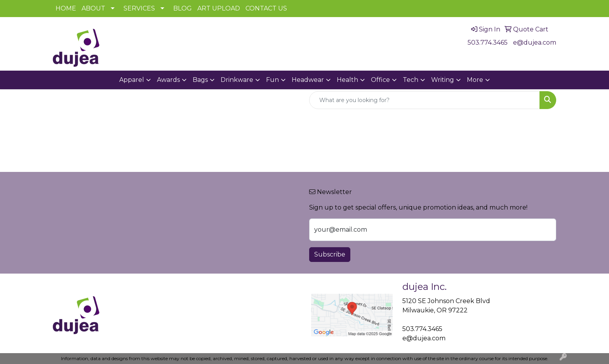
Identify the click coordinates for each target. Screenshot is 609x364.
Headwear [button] (308, 80)
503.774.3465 (488, 42)
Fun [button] (272, 80)
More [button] (475, 80)
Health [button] (347, 80)
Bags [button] (200, 80)
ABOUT (93, 8)
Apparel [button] (132, 80)
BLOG (183, 8)
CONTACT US (266, 8)
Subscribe (330, 254)
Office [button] (380, 80)
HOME (66, 8)
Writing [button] (443, 80)
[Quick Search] (425, 100)
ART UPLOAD (219, 8)
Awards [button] (168, 80)
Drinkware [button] (237, 80)
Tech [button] (411, 80)
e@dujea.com (535, 42)
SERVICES (139, 8)
